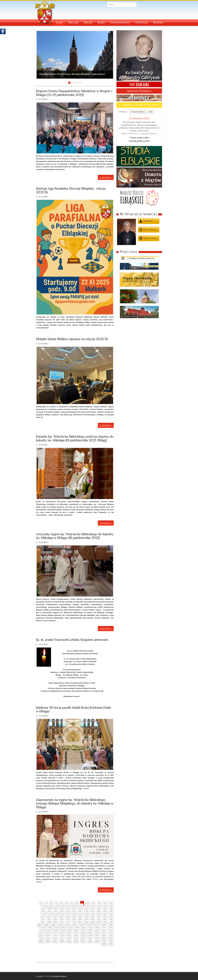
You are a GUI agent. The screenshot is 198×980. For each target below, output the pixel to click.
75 (43, 919)
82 (86, 919)
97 (105, 922)
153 (111, 936)
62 (111, 914)
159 (76, 938)
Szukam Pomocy (139, 91)
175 (111, 941)
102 (61, 925)
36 (99, 909)
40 (49, 911)
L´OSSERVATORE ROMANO (139, 105)
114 (70, 927)
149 (83, 936)
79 (68, 919)
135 (62, 933)
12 (99, 903)
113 (63, 927)
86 (111, 919)
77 (55, 919)
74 (111, 917)
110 (43, 927)
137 (76, 933)
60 (99, 914)
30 (62, 909)
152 (104, 936)
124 (62, 930)
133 (48, 933)
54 (62, 914)
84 (99, 919)
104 (75, 925)
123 (55, 930)
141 (104, 933)
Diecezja (73, 23)
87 (43, 922)
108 (103, 925)
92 (74, 922)
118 (97, 927)
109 (111, 925)
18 (63, 906)
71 (93, 917)
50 (111, 911)
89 (55, 922)
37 (105, 909)
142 (111, 933)
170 (76, 941)
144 (48, 936)
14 (111, 903)
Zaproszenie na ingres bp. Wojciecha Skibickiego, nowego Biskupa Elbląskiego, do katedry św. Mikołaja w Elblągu (75, 804)
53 (56, 914)
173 (97, 941)
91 (68, 922)
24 (99, 906)
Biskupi (88, 23)
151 (97, 936)
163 (104, 938)
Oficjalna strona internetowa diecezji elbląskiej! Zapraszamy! (72, 74)
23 (93, 906)
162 (97, 938)
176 (104, 944)
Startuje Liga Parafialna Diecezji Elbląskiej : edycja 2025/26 (71, 190)
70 (87, 917)
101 (54, 925)
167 (55, 941)
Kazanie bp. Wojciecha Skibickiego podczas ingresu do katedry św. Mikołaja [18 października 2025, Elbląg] (75, 438)
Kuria (101, 23)
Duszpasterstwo (120, 23)
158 (69, 938)
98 (111, 922)
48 (99, 911)
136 (69, 933)
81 (80, 919)
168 (62, 941)
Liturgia (123, 112)
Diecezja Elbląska (59, 976)
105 (82, 925)
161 (90, 938)
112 (57, 927)
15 (45, 906)
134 (55, 933)
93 (80, 922)
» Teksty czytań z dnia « (139, 138)
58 (87, 914)
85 (105, 919)
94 (86, 922)
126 (76, 930)
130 (104, 930)
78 (62, 919)
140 (97, 933)
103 (68, 925)
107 (96, 925)
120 (111, 927)
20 (75, 906)
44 (74, 911)
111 (50, 927)
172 (90, 941)
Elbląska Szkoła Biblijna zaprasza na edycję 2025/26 (72, 339)
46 (86, 911)
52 (50, 914)
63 (43, 917)
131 (111, 930)
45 (80, 911)
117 (90, 927)
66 (61, 917)
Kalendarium (138, 112)
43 (68, 911)
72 (99, 917)
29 (55, 909)
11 (94, 903)
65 (55, 917)
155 (48, 938)
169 (69, 941)
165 (41, 941)
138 (83, 933)
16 (51, 906)
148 (76, 936)
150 (90, 936)
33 (80, 909)
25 (105, 906)
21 (81, 906)
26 (111, 906)
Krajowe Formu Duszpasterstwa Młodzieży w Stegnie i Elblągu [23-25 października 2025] (74, 93)
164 (111, 938)
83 (93, 919)
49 (105, 911)
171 (83, 941)
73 (105, 917)
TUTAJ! (86, 789)
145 (55, 936)
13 (105, 903)
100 (46, 925)
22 (87, 906)
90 (62, 922)
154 (41, 938)
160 (83, 938)
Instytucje (142, 23)
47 (92, 911)
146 (62, 936)
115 (77, 927)
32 (74, 909)
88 (49, 922)
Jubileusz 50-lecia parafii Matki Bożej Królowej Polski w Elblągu (73, 709)
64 (49, 917)
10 (88, 903)
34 (86, 909)
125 (69, 930)
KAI (151, 112)
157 (62, 938)
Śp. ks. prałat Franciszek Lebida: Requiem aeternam (72, 640)
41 (55, 911)
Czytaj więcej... (106, 177)
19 (69, 906)
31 (68, 909)
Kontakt (159, 23)
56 (74, 914)
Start (59, 23)
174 (104, 941)
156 (55, 938)
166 (48, 941)
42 (61, 911)
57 (81, 914)
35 (92, 909)
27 (43, 909)
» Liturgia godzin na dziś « (139, 141)
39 (43, 911)
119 (104, 927)
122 (49, 930)
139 (90, 933)
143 (41, 936)
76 (49, 919)
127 (83, 930)
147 (69, 936)
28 (49, 909)
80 (74, 919)
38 (111, 909)
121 (42, 930)
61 (105, 914)
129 (97, 930)
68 (74, 917)
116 (84, 927)
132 (41, 933)
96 (99, 922)
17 (57, 906)
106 (89, 925)
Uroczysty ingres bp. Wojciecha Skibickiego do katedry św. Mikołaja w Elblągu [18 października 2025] (75, 536)
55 (68, 914)
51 (44, 914)
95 (92, 922)
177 (111, 944)
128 (90, 930)
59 (93, 914)
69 (80, 917)
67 (68, 917)
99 (40, 925)
